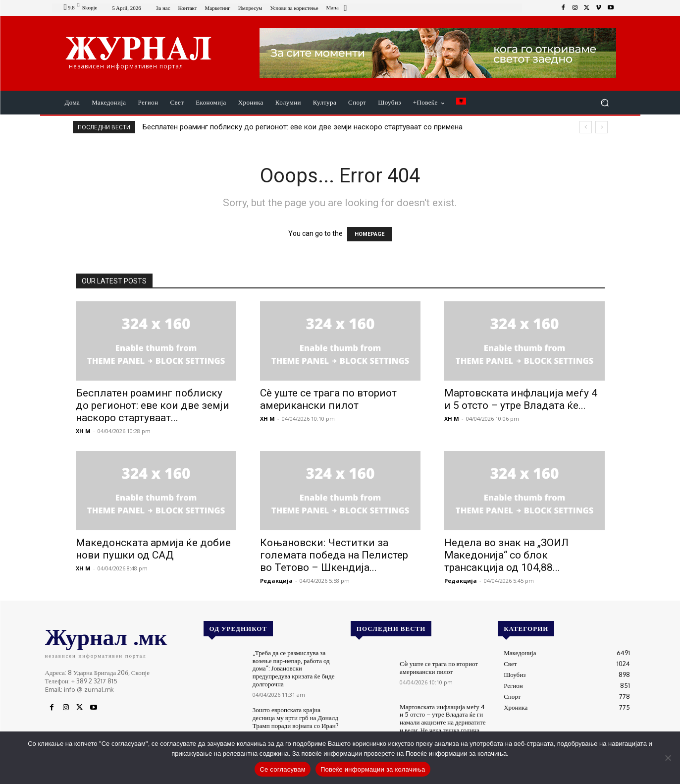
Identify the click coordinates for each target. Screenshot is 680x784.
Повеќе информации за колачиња (373, 769)
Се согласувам (283, 769)
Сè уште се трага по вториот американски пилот (328, 399)
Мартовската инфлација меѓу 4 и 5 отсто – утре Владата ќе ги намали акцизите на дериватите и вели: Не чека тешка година (443, 718)
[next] (602, 127)
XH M (83, 431)
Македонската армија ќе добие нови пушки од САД (153, 549)
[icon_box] (338, 9)
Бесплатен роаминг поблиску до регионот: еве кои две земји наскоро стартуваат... (153, 405)
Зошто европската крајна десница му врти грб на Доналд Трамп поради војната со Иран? (295, 717)
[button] (605, 103)
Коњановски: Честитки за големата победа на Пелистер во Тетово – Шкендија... (334, 555)
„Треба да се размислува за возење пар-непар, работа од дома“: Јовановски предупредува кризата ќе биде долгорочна (293, 668)
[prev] (586, 127)
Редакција (276, 581)
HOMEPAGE (369, 234)
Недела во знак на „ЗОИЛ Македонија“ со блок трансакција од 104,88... (506, 555)
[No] (668, 758)
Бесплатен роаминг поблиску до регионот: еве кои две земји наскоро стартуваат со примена (303, 127)
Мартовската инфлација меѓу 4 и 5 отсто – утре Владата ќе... (521, 399)
